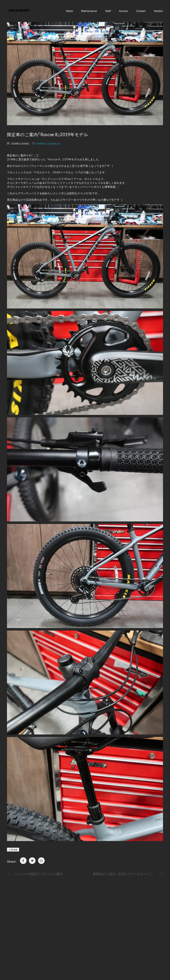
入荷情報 (13, 850)
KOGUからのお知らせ (48, 143)
